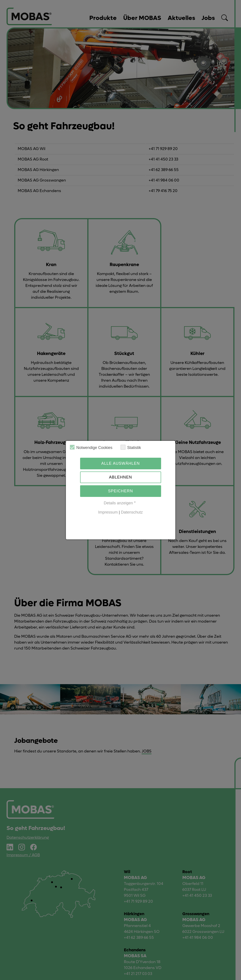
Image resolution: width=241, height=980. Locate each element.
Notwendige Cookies (91, 447)
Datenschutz (132, 512)
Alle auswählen (120, 463)
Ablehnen (120, 477)
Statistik (131, 447)
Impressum (108, 512)
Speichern (120, 491)
